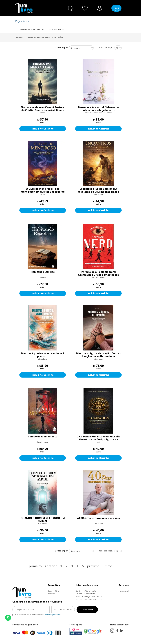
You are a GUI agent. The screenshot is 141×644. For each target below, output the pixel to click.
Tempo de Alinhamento (43, 437)
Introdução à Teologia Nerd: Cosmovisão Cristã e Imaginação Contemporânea (98, 273)
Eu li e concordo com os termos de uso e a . (37, 614)
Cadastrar (87, 610)
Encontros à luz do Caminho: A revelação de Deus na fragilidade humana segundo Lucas (98, 190)
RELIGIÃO (58, 37)
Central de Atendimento (86, 591)
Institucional (124, 591)
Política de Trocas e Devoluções (89, 599)
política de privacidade (53, 615)
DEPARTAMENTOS (28, 30)
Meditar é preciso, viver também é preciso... (43, 355)
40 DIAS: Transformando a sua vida (98, 518)
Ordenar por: (62, 48)
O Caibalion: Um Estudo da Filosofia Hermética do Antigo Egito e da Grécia (98, 438)
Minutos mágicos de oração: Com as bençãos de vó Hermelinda (98, 355)
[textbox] (69, 21)
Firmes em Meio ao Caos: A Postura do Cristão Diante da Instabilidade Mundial (43, 109)
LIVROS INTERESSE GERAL (38, 37)
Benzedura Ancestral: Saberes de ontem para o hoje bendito (98, 109)
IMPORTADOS (56, 30)
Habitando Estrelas (43, 272)
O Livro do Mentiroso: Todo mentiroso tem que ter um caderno (43, 190)
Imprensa (52, 594)
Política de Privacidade (85, 594)
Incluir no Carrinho (43, 129)
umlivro (19, 38)
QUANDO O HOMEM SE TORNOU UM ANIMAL (43, 520)
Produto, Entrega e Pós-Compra (89, 596)
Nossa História (53, 591)
